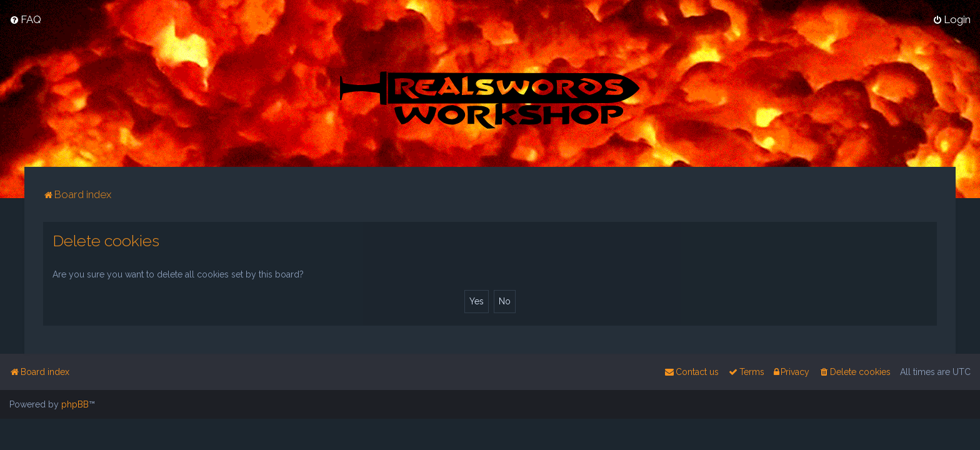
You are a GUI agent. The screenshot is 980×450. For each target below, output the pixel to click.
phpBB (75, 404)
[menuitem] (25, 19)
